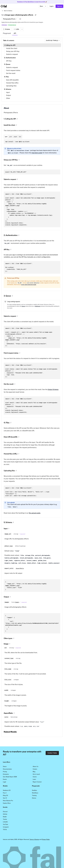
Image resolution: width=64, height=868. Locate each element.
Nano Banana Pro (8, 801)
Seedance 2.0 (7, 790)
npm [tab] (6, 137)
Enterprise (6, 774)
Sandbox (34, 790)
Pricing (5, 772)
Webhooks (38, 306)
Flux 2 (5, 793)
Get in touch (36, 774)
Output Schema (53, 390)
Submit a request (12, 54)
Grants (35, 777)
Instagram (6, 827)
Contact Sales (52, 753)
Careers (35, 769)
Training (34, 795)
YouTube (5, 824)
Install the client (12, 48)
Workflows (35, 793)
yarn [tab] (11, 137)
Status (5, 766)
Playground (7, 33)
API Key (9, 61)
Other (8, 98)
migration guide (37, 153)
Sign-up (59, 6)
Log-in (51, 6)
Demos (34, 798)
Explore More (7, 803)
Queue (23, 306)
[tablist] (13, 137)
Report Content (37, 782)
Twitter (5, 819)
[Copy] (36, 15)
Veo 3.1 (5, 798)
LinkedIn (5, 822)
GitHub (5, 814)
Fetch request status (13, 70)
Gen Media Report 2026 (10, 777)
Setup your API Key (13, 51)
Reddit (5, 817)
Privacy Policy (46, 839)
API (15, 33)
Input (8, 92)
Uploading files (11, 86)
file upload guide (35, 513)
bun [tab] (20, 137)
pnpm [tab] (15, 137)
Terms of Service (34, 839)
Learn (34, 779)
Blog (34, 772)
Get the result (11, 73)
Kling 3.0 (5, 795)
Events (5, 779)
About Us (36, 766)
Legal (4, 782)
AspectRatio (20, 568)
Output (9, 95)
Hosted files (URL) (12, 83)
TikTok (5, 830)
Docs (41, 6)
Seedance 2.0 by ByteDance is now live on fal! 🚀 (32, 2)
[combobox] (53, 40)
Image (17, 602)
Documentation (7, 769)
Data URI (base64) (12, 80)
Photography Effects (10, 19)
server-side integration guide (29, 285)
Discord (5, 812)
